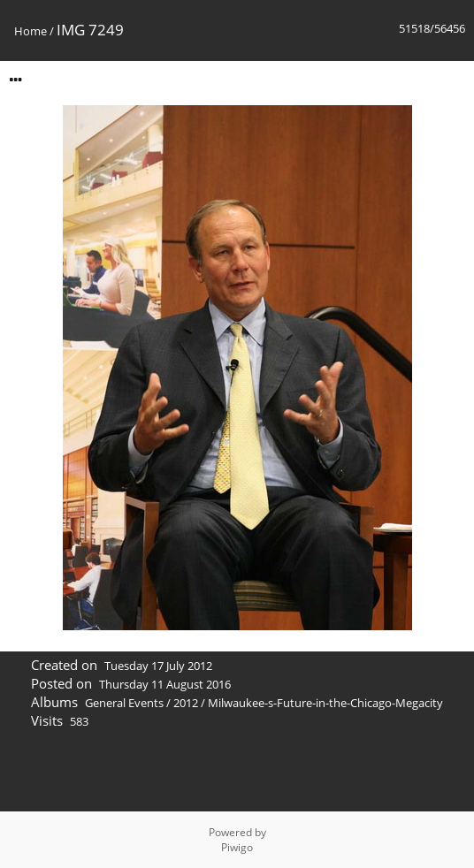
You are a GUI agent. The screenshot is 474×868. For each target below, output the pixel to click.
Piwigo (237, 847)
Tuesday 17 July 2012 (158, 666)
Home (31, 31)
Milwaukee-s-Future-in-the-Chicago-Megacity (325, 703)
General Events (124, 703)
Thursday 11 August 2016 (165, 684)
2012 (186, 703)
